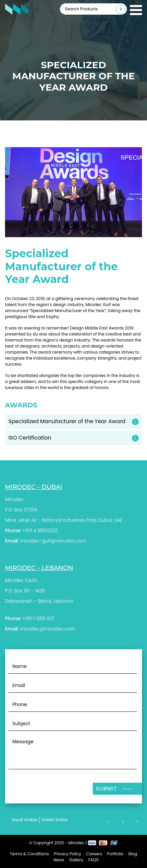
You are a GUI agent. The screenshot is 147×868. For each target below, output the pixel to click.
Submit (106, 789)
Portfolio (115, 854)
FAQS (94, 860)
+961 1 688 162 (38, 618)
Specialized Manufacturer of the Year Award (67, 421)
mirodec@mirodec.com (48, 629)
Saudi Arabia (25, 820)
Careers (94, 854)
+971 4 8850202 (40, 531)
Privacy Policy (67, 854)
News (59, 860)
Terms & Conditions (29, 854)
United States (54, 820)
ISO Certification (30, 438)
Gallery (76, 860)
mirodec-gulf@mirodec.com (53, 541)
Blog (133, 854)
